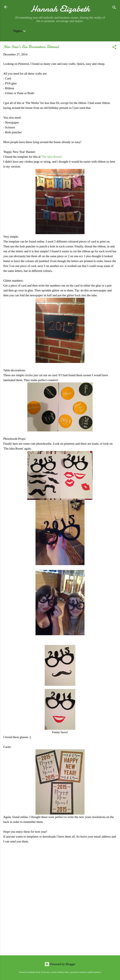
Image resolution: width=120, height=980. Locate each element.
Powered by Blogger (60, 964)
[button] (114, 48)
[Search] (114, 8)
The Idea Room (51, 157)
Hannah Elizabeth (60, 9)
